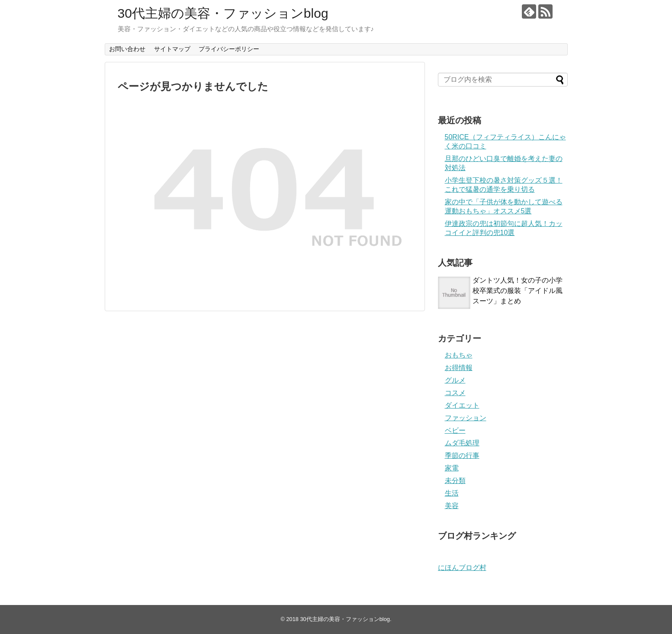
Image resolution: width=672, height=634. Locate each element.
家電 (452, 468)
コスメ (455, 393)
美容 (452, 506)
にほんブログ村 (462, 568)
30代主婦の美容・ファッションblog (223, 13)
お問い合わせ (127, 49)
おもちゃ (459, 355)
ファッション (466, 418)
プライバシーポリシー (229, 49)
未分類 (455, 481)
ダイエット (462, 405)
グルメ (455, 380)
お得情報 (459, 368)
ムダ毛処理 (462, 443)
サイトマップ (172, 49)
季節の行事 (462, 455)
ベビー (455, 430)
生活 (452, 493)
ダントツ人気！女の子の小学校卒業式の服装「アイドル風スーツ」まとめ (518, 291)
